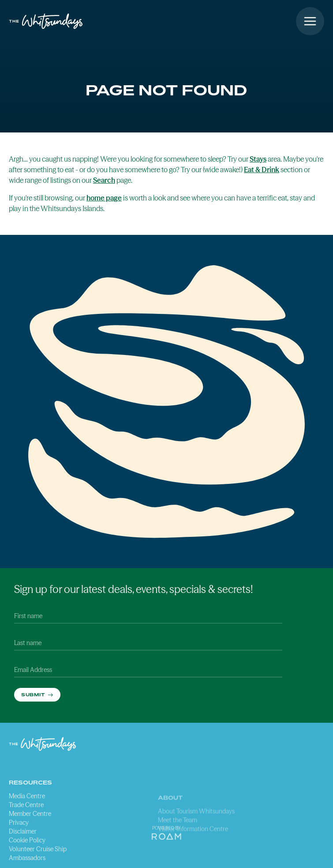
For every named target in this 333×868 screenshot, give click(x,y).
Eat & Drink (262, 170)
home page (104, 198)
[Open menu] (310, 21)
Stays (258, 159)
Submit (34, 694)
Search (104, 180)
